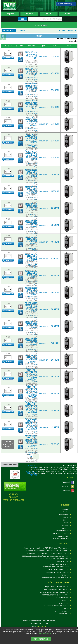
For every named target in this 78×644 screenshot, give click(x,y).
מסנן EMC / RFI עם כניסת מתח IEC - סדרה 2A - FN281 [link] (31, 72)
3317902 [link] (55, 444)
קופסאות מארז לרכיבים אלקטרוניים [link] (56, 572)
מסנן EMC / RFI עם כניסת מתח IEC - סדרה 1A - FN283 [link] (31, 443)
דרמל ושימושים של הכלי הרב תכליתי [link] (56, 567)
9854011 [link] (55, 326)
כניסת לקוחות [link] (9, 30)
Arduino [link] (66, 512)
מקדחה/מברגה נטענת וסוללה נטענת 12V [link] (54, 590)
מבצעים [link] (29, 14)
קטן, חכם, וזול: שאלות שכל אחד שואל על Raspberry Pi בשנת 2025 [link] (45, 556)
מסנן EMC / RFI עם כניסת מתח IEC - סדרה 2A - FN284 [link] (31, 291)
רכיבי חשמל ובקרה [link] (33, 363)
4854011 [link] (55, 242)
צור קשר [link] (10, 14)
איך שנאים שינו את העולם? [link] (59, 564)
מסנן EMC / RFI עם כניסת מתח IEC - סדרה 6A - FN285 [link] (31, 375)
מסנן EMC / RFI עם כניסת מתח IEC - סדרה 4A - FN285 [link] (31, 359)
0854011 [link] (55, 175)
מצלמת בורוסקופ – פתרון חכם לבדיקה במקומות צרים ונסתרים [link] (47, 553)
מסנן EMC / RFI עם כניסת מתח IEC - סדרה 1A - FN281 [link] (31, 55)
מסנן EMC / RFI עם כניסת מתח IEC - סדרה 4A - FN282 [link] (31, 156)
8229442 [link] (55, 259)
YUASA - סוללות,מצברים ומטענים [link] (57, 587)
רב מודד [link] (66, 517)
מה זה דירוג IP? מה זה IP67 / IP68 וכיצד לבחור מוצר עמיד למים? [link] (46, 548)
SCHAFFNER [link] (44, 57)
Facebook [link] (68, 482)
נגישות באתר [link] (14, 494)
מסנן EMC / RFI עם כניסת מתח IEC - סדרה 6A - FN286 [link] (31, 426)
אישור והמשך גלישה (41, 639)
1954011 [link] (55, 343)
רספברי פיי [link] (65, 575)
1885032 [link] (55, 191)
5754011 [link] (55, 90)
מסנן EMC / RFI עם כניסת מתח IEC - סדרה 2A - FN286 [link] (31, 392)
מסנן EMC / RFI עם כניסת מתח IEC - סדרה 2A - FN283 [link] (31, 207)
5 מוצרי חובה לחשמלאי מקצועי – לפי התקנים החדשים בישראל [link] (47, 551)
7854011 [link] (55, 293)
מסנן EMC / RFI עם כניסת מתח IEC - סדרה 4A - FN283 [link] (31, 224)
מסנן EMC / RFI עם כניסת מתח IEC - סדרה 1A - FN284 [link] (31, 274)
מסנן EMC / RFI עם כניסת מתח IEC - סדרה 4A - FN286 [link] (31, 409)
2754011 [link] (55, 57)
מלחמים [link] (66, 520)
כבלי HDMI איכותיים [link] (62, 598)
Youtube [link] (69, 491)
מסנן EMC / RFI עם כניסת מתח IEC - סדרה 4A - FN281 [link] (31, 89)
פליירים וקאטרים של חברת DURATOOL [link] (55, 595)
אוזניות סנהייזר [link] (63, 603)
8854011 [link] (55, 309)
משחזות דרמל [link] (64, 614)
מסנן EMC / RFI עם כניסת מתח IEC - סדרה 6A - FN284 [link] (31, 325)
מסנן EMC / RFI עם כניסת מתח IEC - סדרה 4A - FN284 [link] (31, 308)
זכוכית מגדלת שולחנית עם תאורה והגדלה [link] (54, 592)
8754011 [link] (55, 141)
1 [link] (36, 457)
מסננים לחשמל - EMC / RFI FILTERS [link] (31, 370)
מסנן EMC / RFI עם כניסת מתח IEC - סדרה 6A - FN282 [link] (31, 173)
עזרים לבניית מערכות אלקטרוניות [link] (57, 559)
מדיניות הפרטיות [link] (45, 634)
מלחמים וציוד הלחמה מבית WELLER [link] (56, 606)
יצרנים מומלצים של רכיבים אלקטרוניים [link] (55, 578)
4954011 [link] (55, 394)
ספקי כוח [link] (65, 528)
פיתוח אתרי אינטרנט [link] (10, 465)
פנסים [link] (66, 523)
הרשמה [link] (22, 30)
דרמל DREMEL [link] (63, 536)
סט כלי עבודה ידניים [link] (62, 611)
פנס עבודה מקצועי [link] (62, 561)
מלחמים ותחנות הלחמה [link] (60, 533)
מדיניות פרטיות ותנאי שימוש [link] (14, 500)
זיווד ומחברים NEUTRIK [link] (61, 539)
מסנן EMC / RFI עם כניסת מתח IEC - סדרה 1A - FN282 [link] (31, 123)
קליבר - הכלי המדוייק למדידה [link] (58, 570)
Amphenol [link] (65, 509)
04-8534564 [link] (41, 626)
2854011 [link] (55, 208)
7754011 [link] (55, 124)
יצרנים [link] (49, 14)
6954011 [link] (55, 427)
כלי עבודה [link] (65, 525)
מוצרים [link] (68, 14)
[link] (10, 6)
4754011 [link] (55, 73)
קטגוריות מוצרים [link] (41, 25)
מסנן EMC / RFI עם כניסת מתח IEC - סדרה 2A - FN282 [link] (31, 139)
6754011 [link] (55, 107)
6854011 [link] (55, 276)
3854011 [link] (55, 225)
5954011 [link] (55, 411)
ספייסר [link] (66, 608)
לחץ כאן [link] (67, 31)
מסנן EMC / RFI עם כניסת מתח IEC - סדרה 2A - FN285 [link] (31, 342)
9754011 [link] (55, 158)
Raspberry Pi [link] (64, 515)
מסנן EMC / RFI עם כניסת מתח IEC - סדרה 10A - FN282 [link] (31, 190)
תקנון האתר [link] (14, 497)
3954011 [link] (55, 377)
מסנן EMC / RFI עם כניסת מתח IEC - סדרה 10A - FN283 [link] (31, 257)
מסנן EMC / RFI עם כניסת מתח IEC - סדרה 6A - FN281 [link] (31, 106)
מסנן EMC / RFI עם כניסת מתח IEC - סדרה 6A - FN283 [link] (31, 241)
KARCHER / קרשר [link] (62, 531)
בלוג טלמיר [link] (68, 487)
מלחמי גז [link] (65, 600)
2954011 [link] (55, 360)
